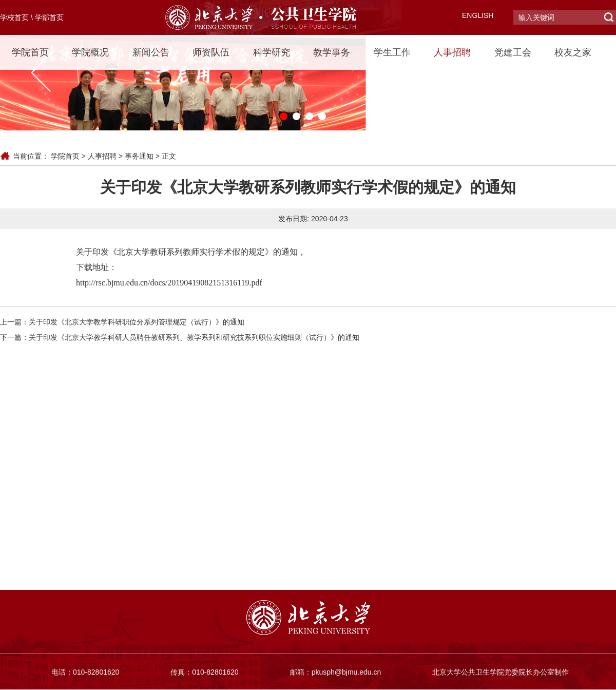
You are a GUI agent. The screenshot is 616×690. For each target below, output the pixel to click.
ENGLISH (478, 15)
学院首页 (30, 52)
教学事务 (332, 52)
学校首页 (14, 17)
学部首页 (49, 17)
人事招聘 (452, 52)
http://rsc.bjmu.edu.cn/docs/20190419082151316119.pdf (169, 283)
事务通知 (139, 156)
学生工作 (392, 52)
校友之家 (573, 52)
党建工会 (513, 52)
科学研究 (272, 52)
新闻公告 (151, 52)
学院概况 (90, 52)
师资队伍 (211, 52)
